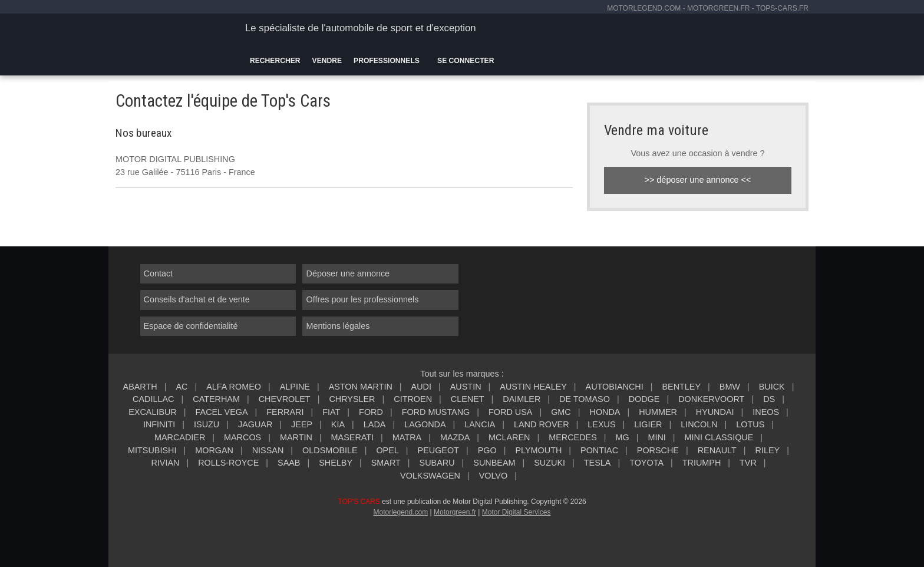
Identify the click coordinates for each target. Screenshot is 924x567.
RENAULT (717, 450)
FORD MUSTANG (436, 412)
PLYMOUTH (538, 450)
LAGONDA (425, 424)
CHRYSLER (352, 399)
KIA (338, 424)
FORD (371, 412)
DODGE (644, 399)
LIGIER (648, 424)
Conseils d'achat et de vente (197, 299)
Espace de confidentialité (191, 326)
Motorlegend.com (400, 512)
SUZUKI (550, 463)
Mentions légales (338, 326)
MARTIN (296, 437)
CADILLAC (153, 399)
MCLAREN (509, 437)
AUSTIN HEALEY (533, 387)
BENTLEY (681, 387)
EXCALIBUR (153, 412)
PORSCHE (658, 450)
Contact (159, 273)
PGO (487, 450)
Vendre (327, 61)
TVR (748, 463)
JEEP (302, 424)
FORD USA (510, 412)
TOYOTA (646, 463)
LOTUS (750, 424)
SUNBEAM (494, 463)
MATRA (407, 437)
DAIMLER (522, 399)
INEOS (766, 412)
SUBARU (437, 463)
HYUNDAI (715, 412)
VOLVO (494, 476)
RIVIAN (165, 463)
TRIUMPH (702, 463)
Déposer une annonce (348, 273)
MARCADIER (180, 437)
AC (181, 387)
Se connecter (466, 61)
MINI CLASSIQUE (719, 437)
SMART (386, 463)
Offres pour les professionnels (362, 299)
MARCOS (242, 437)
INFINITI (159, 424)
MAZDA (455, 437)
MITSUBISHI (152, 450)
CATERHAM (216, 399)
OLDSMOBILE (330, 450)
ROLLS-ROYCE (228, 463)
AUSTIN (466, 387)
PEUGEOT (438, 450)
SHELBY (336, 463)
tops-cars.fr (782, 8)
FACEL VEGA (222, 412)
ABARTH (140, 387)
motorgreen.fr (718, 8)
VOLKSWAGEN (430, 476)
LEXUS (601, 424)
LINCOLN (699, 424)
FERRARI (285, 412)
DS (769, 399)
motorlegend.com (644, 8)
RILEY (768, 450)
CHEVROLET (285, 399)
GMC (561, 412)
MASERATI (353, 437)
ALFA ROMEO (234, 387)
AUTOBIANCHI (615, 387)
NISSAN (268, 450)
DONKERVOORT (711, 399)
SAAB (289, 463)
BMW (730, 387)
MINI (656, 437)
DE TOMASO (585, 399)
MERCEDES (573, 437)
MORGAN (214, 450)
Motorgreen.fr (455, 512)
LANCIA (480, 424)
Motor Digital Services (517, 512)
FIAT (331, 412)
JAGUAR (255, 424)
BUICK (772, 387)
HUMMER (658, 412)
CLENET (468, 399)
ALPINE (295, 387)
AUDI (421, 387)
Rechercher (275, 61)
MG (622, 437)
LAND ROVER (542, 424)
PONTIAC (599, 450)
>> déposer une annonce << (698, 180)
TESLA (598, 463)
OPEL (387, 450)
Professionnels (387, 61)
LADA (375, 424)
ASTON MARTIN (361, 387)
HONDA (605, 412)
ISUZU (207, 424)
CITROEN (413, 399)
